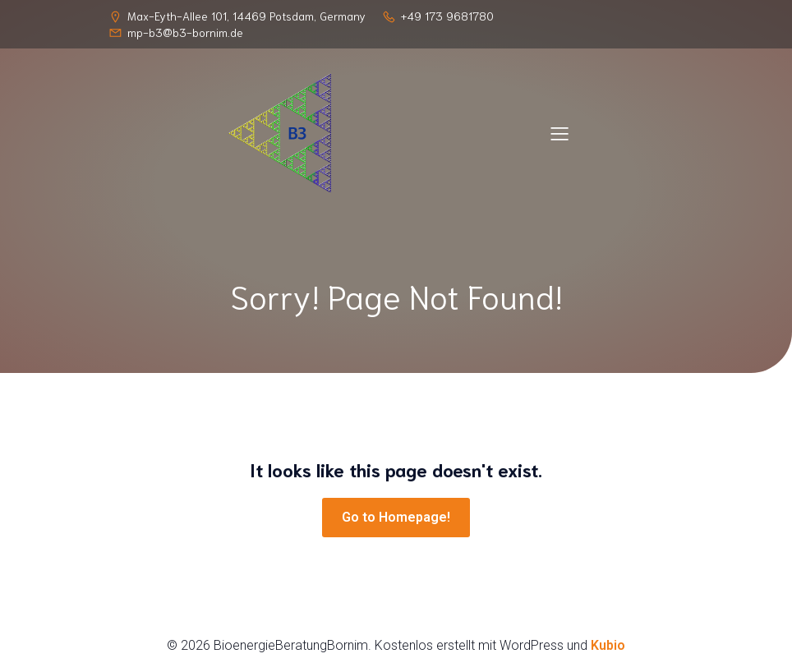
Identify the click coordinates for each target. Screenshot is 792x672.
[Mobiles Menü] (559, 133)
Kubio (608, 645)
